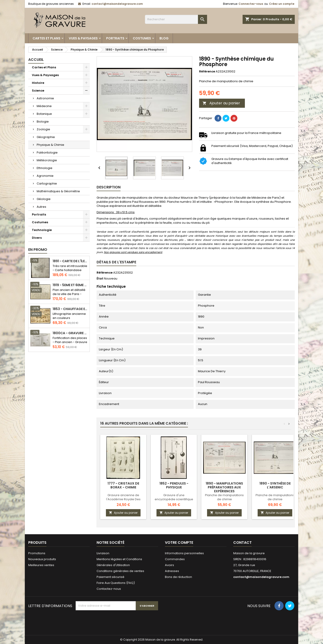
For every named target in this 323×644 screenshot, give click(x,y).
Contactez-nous (109, 589)
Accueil (36, 60)
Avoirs (169, 565)
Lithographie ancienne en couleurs (69, 316)
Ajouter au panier (221, 103)
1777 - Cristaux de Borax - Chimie (123, 485)
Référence (207, 72)
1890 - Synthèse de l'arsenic (275, 485)
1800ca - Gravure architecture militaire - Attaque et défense (70, 333)
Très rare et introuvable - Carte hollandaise (70, 268)
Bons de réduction (178, 577)
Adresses (172, 571)
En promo (38, 250)
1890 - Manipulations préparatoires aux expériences (224, 487)
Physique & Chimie (50, 145)
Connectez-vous (251, 4)
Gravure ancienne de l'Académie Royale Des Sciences (123, 499)
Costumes (142, 38)
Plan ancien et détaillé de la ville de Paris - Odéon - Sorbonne (69, 294)
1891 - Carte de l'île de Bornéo (70, 261)
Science (38, 91)
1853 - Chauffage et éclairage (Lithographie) (70, 309)
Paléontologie (47, 153)
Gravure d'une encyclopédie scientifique (174, 497)
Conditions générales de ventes (120, 571)
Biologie (43, 122)
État (100, 279)
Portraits (115, 38)
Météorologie (47, 160)
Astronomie (45, 98)
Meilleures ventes (41, 565)
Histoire (38, 83)
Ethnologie (45, 168)
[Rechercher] (176, 19)
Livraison (103, 553)
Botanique (44, 114)
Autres (41, 207)
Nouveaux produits (42, 559)
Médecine (44, 106)
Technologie (42, 230)
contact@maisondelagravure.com (117, 4)
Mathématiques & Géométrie (58, 191)
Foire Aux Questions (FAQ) (116, 583)
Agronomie (45, 176)
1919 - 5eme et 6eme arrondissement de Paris (70, 285)
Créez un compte (282, 4)
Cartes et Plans (46, 38)
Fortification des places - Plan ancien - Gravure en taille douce (70, 342)
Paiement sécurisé (110, 577)
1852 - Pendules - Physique (174, 485)
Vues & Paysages (83, 38)
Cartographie (47, 183)
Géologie (44, 199)
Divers (37, 238)
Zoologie (43, 129)
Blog (164, 38)
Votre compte (179, 543)
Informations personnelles (184, 553)
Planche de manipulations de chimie (224, 497)
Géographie (46, 137)
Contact (242, 543)
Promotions (37, 553)
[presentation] (110, 621)
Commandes (175, 559)
